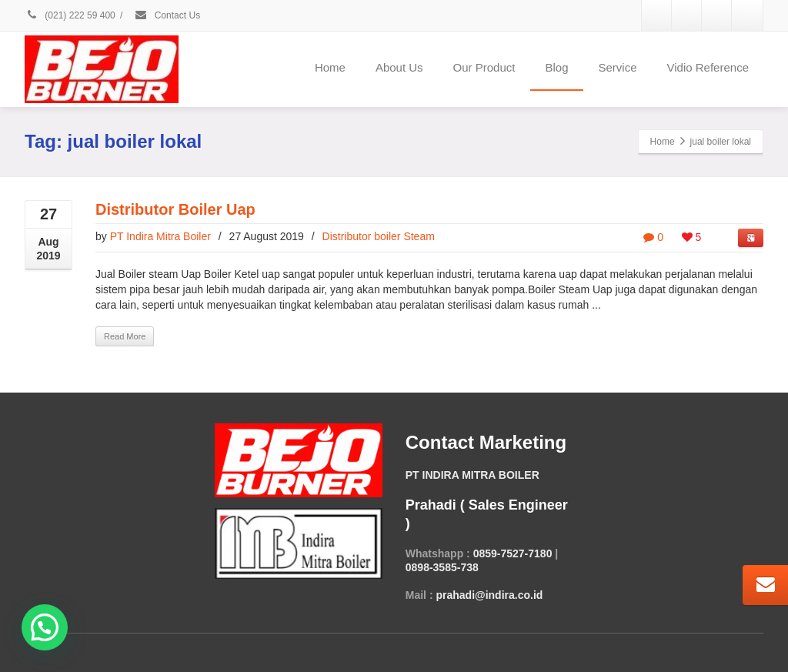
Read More (125, 336)
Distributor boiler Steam (379, 236)
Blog (556, 67)
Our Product (484, 67)
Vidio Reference (708, 67)
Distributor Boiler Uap (175, 209)
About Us (399, 67)
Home (330, 67)
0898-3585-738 (442, 567)
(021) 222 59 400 (70, 15)
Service (618, 67)
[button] (45, 627)
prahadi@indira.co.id (489, 595)
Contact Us (167, 15)
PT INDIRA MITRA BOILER (472, 475)
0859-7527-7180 (513, 553)
